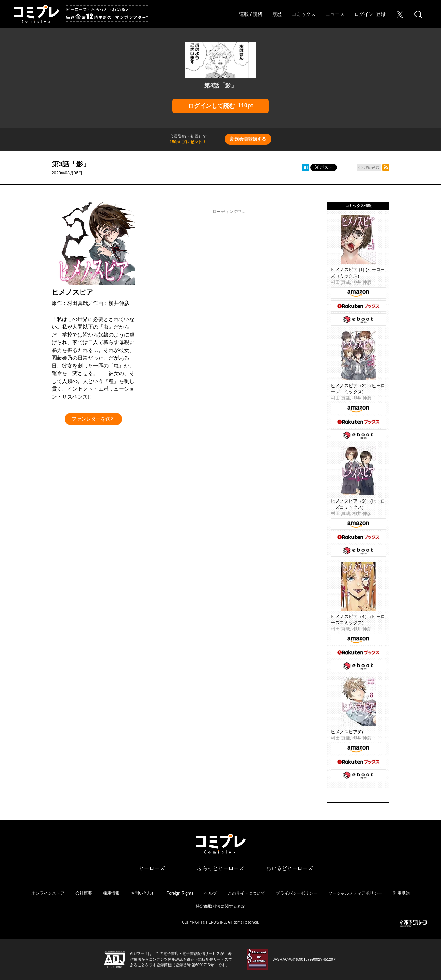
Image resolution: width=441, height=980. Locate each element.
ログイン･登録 (370, 14)
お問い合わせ (143, 893)
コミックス (304, 14)
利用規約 (401, 893)
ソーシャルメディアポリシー (355, 893)
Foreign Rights (180, 893)
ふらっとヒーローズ (221, 868)
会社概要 (84, 893)
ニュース (335, 14)
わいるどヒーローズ (290, 868)
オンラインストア (48, 893)
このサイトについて (246, 893)
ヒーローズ (152, 868)
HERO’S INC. (217, 922)
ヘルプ (211, 893)
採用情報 (111, 893)
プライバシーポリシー (297, 893)
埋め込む (372, 167)
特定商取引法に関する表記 (220, 906)
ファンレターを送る (93, 419)
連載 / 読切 (251, 14)
